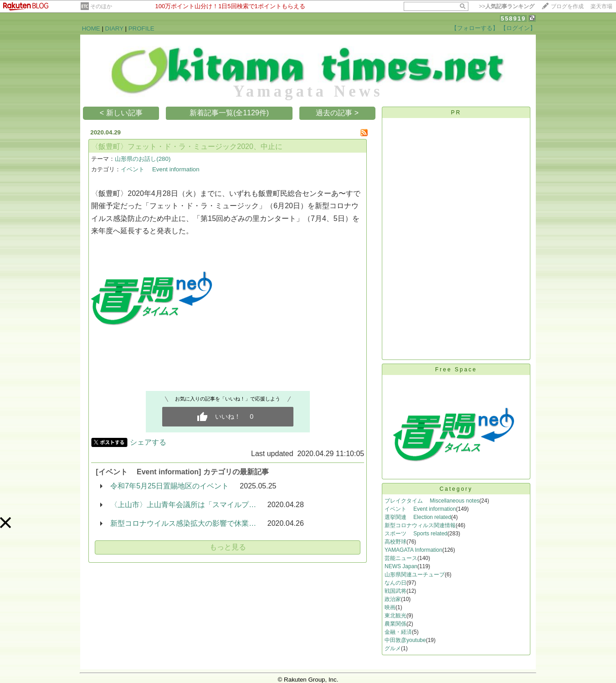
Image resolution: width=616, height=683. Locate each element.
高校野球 (395, 542)
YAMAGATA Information (413, 550)
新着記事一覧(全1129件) (229, 113)
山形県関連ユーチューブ (415, 575)
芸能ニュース (401, 558)
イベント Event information (160, 169)
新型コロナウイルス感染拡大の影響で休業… (183, 523)
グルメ (393, 648)
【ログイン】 (518, 28)
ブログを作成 (567, 6)
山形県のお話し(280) (143, 159)
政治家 (393, 599)
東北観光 (395, 616)
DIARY (114, 28)
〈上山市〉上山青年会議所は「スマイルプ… (183, 505)
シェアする (148, 442)
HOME (91, 28)
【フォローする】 (475, 28)
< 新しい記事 (121, 113)
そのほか (101, 6)
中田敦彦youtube (405, 640)
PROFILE (141, 28)
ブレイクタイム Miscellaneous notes (432, 501)
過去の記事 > (337, 113)
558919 (513, 18)
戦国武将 (395, 591)
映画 (390, 607)
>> (507, 6)
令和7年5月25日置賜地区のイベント (169, 486)
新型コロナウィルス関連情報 (420, 525)
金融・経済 (398, 632)
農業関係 (395, 624)
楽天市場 (601, 6)
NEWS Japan (401, 566)
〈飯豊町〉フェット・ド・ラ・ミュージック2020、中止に (187, 146)
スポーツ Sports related (416, 534)
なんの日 (395, 583)
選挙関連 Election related (418, 517)
